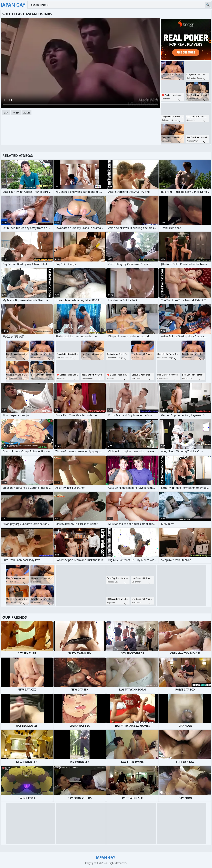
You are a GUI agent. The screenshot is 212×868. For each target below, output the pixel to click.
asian (26, 113)
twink (16, 113)
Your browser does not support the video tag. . (80, 63)
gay (6, 113)
